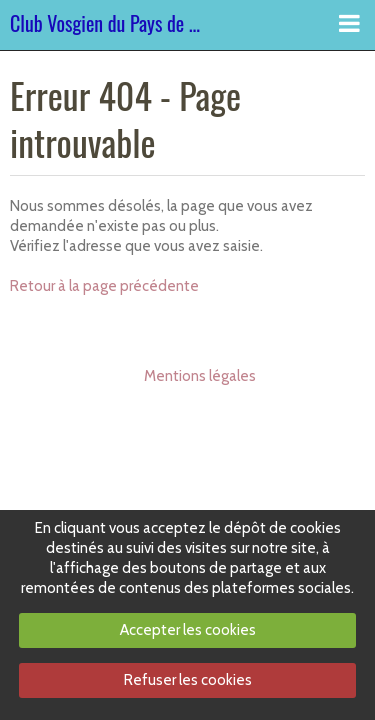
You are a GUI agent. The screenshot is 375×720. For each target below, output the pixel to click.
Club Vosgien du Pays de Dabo (107, 25)
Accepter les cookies (188, 630)
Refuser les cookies (188, 680)
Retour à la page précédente (104, 286)
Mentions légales (200, 376)
